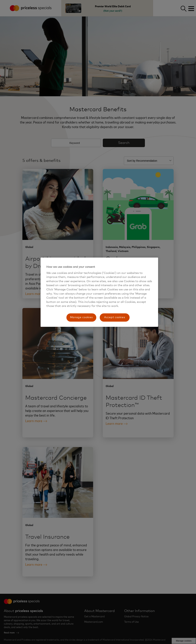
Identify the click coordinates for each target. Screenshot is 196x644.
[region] (99, 292)
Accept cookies (115, 317)
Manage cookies (81, 317)
